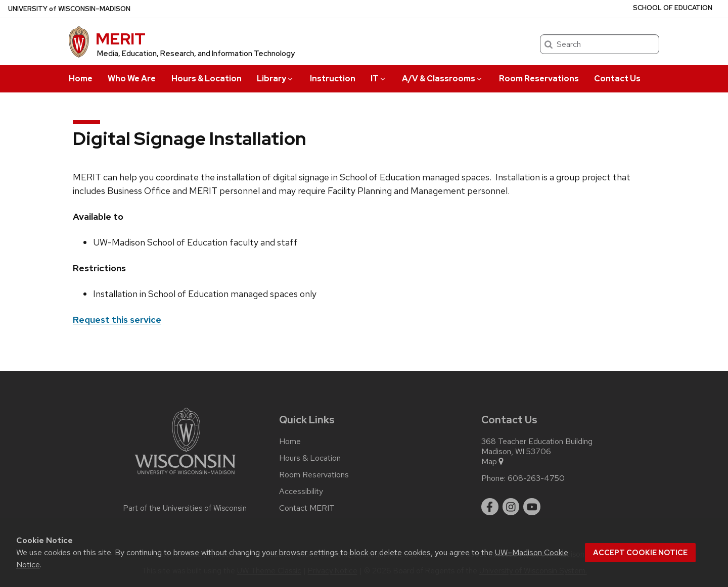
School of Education (673, 8)
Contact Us (617, 79)
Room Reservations (539, 79)
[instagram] (511, 507)
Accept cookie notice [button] (640, 553)
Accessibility (301, 492)
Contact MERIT (307, 508)
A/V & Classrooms (443, 79)
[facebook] (490, 507)
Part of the (185, 508)
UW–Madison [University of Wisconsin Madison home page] (69, 9)
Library (276, 79)
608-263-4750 (536, 478)
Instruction (333, 79)
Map (493, 462)
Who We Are (132, 79)
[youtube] (532, 507)
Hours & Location (207, 79)
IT (379, 79)
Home (81, 79)
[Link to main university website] (185, 476)
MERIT (121, 39)
